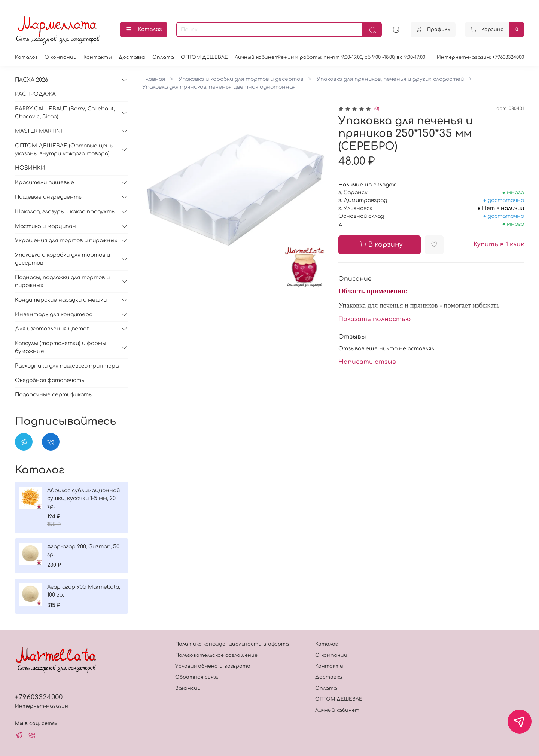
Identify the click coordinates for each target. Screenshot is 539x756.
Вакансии (188, 688)
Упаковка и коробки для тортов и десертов (241, 79)
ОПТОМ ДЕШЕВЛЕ (204, 57)
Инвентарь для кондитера (54, 315)
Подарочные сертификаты (54, 395)
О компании (61, 57)
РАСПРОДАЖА (35, 94)
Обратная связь (197, 677)
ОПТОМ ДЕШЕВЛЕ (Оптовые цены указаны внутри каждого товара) (64, 150)
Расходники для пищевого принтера (67, 366)
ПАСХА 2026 (31, 80)
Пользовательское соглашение (216, 655)
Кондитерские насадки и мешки (61, 300)
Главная (154, 79)
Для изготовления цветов (52, 329)
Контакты (98, 57)
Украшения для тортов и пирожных (66, 240)
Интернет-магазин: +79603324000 (480, 57)
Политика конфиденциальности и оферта (232, 644)
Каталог (144, 30)
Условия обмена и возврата (213, 666)
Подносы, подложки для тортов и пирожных (62, 281)
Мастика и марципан (45, 226)
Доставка (132, 57)
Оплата (163, 57)
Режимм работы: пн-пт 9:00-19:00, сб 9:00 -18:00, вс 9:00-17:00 (351, 57)
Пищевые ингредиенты (49, 197)
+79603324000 (39, 697)
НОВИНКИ (30, 168)
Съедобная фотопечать (50, 380)
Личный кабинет (257, 57)
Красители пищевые (45, 182)
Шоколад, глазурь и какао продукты (65, 212)
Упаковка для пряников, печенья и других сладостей (390, 79)
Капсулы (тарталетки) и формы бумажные (61, 347)
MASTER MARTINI (39, 131)
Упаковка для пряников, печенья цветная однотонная (219, 87)
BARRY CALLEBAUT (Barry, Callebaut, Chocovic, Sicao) (65, 113)
